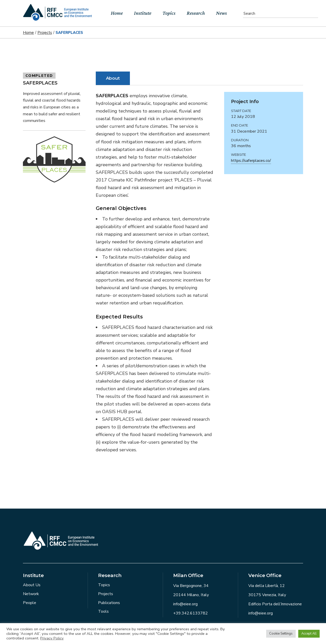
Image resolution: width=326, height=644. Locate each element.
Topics (104, 585)
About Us (32, 585)
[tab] (113, 78)
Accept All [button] (309, 634)
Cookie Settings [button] (281, 634)
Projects (106, 594)
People (30, 603)
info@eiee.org (185, 604)
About (113, 78)
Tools (103, 611)
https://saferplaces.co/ (251, 161)
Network (31, 594)
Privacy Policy (52, 638)
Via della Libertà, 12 (267, 586)
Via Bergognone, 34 (191, 586)
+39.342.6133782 (191, 613)
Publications (109, 603)
